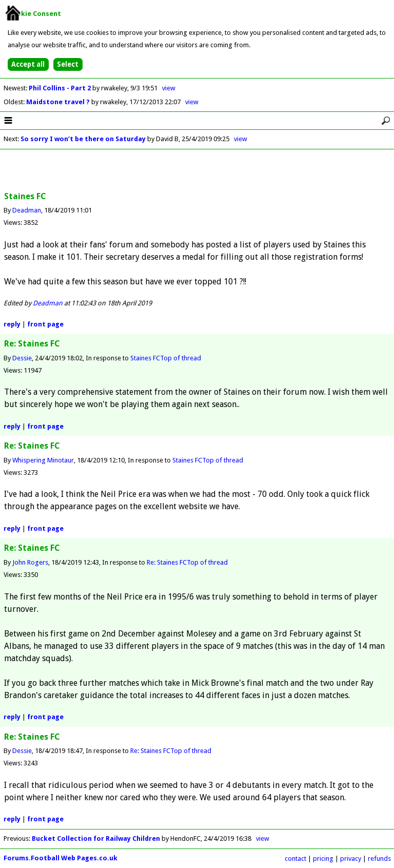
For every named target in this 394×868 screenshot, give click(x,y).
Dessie (22, 358)
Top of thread (181, 358)
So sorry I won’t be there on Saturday (84, 139)
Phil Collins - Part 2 (61, 88)
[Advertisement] (197, 171)
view (169, 88)
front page (45, 324)
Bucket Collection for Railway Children (96, 838)
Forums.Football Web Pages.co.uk (61, 858)
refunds (379, 859)
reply (12, 324)
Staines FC (145, 358)
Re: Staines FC (167, 562)
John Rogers (30, 562)
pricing (323, 859)
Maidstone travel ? (59, 102)
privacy (351, 859)
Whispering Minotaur (43, 460)
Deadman (27, 210)
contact (295, 859)
